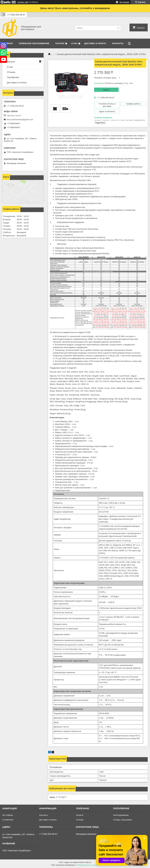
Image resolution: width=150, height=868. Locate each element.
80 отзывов (124, 2)
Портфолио (13, 77)
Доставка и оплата (95, 43)
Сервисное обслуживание (34, 43)
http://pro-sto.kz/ (14, 116)
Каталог (60, 43)
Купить (106, 90)
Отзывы (11, 72)
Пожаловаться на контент (88, 865)
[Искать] (118, 28)
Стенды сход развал (123, 820)
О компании (8, 820)
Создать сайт (23, 2)
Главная (8, 43)
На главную (8, 815)
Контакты (118, 43)
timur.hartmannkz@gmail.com (20, 120)
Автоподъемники (121, 815)
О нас (74, 43)
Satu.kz (88, 862)
